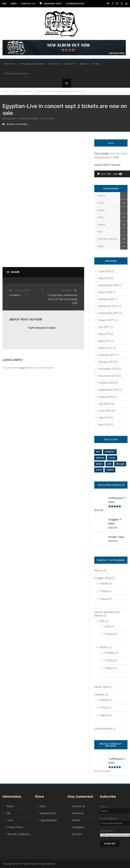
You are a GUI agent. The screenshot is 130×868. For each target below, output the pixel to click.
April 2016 (104, 425)
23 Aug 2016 (9, 118)
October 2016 (106, 383)
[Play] (99, 174)
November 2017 (108, 306)
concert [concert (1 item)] (110, 452)
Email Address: (109, 819)
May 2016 (104, 418)
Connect (70, 64)
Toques (104, 599)
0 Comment (47, 118)
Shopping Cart (51, 4)
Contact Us (28, 4)
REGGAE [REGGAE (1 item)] (120, 464)
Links (14, 4)
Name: (104, 806)
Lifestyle (54, 64)
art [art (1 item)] (98, 452)
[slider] (108, 174)
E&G (102, 621)
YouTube (77, 834)
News (100, 232)
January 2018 (106, 299)
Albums (101, 196)
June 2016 (104, 411)
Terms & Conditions (18, 834)
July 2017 (104, 327)
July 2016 (104, 404)
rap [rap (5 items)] (109, 464)
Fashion (101, 210)
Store (95, 64)
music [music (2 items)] (99, 464)
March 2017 (105, 348)
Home (6, 91)
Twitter (76, 820)
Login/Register (75, 4)
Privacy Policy (15, 827)
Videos (16, 91)
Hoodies (104, 584)
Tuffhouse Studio (15, 74)
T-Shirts (104, 591)
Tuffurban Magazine (31, 64)
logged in (24, 368)
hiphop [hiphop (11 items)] (100, 458)
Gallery (101, 217)
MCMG (104, 647)
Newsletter (107, 831)
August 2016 (106, 397)
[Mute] (119, 174)
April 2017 (104, 341)
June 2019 (105, 271)
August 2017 (106, 320)
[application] (111, 174)
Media (84, 64)
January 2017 (106, 362)
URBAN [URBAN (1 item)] (110, 470)
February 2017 (107, 355)
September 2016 (108, 390)
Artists (9, 64)
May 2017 (104, 334)
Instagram (78, 827)
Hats (107, 626)
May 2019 (104, 278)
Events (27, 91)
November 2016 (108, 376)
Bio (4, 4)
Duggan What (103, 578)
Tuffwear (99, 695)
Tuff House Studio (28, 118)
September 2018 (109, 285)
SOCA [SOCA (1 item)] (99, 470)
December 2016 (108, 369)
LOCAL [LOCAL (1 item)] (112, 458)
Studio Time (101, 687)
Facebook (78, 813)
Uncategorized (103, 729)
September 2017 (108, 313)
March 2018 (105, 292)
